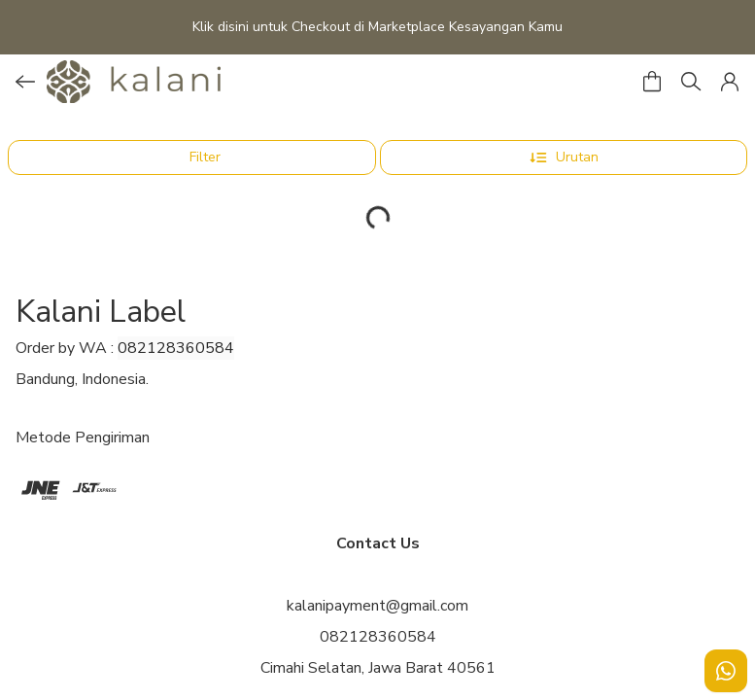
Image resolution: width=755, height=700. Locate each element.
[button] (730, 82)
